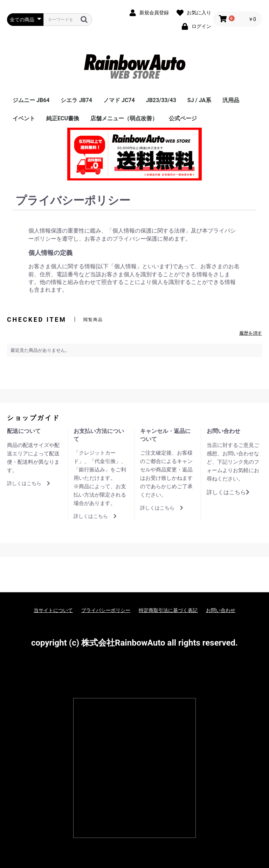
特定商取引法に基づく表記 (168, 610)
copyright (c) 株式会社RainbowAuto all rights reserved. (134, 643)
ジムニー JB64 (31, 100)
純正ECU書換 (63, 118)
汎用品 (231, 100)
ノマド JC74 (119, 100)
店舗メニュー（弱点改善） (124, 118)
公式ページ (183, 118)
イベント (24, 118)
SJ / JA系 (199, 100)
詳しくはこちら (29, 483)
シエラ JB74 (76, 100)
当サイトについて (53, 610)
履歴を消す (251, 333)
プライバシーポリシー (106, 610)
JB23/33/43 (161, 100)
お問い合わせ (221, 610)
